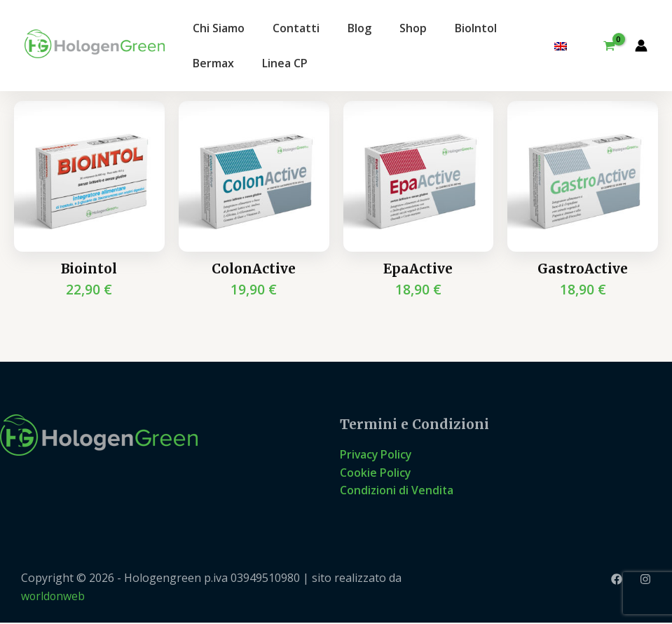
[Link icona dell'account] (641, 46)
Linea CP (285, 63)
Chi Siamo (219, 28)
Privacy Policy (377, 455)
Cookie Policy (376, 473)
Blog (359, 28)
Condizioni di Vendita (397, 491)
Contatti (296, 28)
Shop (413, 28)
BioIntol (476, 28)
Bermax (213, 63)
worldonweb (54, 597)
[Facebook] (617, 580)
